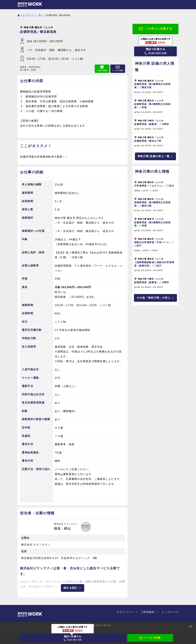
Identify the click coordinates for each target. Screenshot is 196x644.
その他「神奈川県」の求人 (155, 298)
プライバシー (125, 612)
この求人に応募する (155, 29)
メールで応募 (150, 638)
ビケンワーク (27, 15)
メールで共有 (118, 68)
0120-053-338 (155, 51)
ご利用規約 (148, 612)
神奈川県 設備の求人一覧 (156, 156)
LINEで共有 (102, 68)
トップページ (170, 612)
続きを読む (72, 588)
